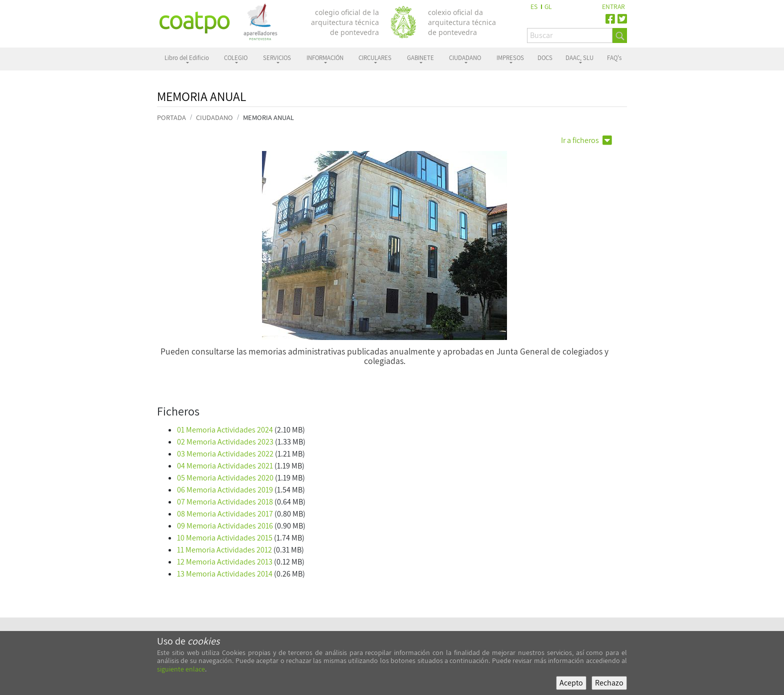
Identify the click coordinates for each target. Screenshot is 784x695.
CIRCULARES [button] (375, 58)
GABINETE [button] (420, 58)
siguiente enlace (181, 669)
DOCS (545, 58)
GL (548, 6)
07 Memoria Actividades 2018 (225, 502)
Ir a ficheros (586, 140)
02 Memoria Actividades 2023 (225, 442)
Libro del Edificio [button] (187, 58)
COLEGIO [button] (236, 58)
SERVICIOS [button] (277, 58)
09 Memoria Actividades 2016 (225, 526)
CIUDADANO (214, 117)
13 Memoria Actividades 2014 (225, 574)
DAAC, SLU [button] (579, 58)
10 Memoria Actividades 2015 (225, 538)
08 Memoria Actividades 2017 (225, 514)
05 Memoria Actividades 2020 (225, 478)
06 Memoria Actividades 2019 (225, 490)
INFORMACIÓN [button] (325, 58)
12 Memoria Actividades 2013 (225, 562)
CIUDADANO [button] (465, 58)
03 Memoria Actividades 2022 (225, 454)
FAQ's (614, 58)
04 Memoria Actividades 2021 (225, 466)
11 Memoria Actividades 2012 (224, 550)
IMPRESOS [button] (510, 58)
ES (534, 6)
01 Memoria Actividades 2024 (225, 430)
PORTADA (171, 117)
